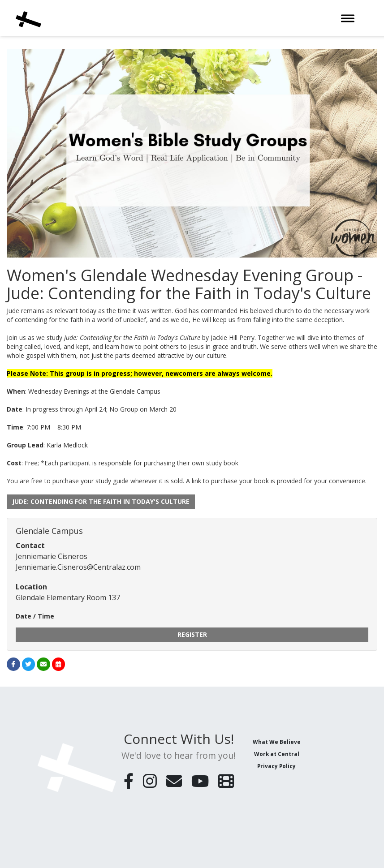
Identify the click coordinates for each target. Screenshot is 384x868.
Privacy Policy (276, 766)
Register (192, 634)
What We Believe (277, 742)
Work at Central (277, 754)
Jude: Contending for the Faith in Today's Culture (101, 501)
